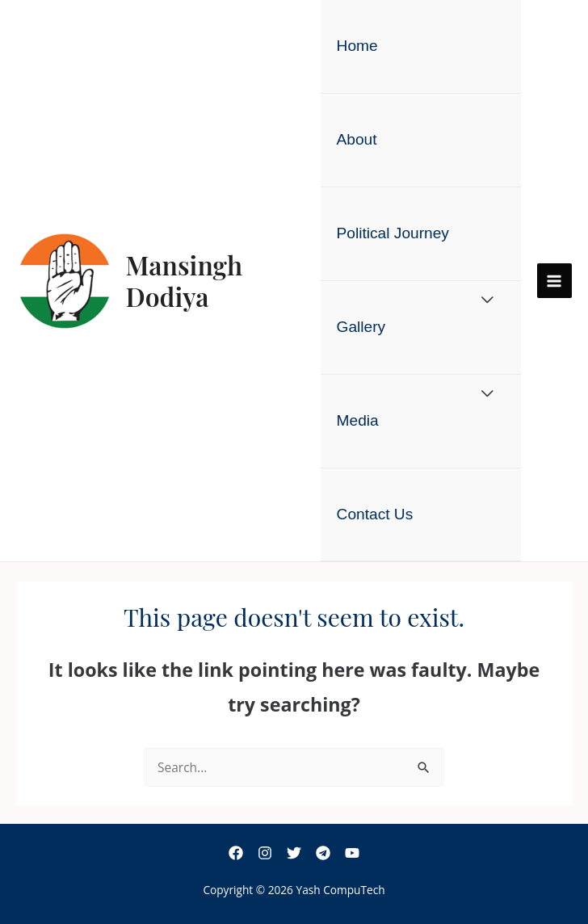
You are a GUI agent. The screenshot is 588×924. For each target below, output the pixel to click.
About (357, 139)
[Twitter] (294, 853)
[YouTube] (352, 853)
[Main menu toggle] (554, 281)
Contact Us (375, 514)
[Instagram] (265, 853)
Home (357, 46)
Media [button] (358, 420)
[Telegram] (323, 853)
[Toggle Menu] (487, 301)
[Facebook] (236, 853)
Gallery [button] (361, 327)
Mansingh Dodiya (185, 280)
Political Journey (393, 233)
